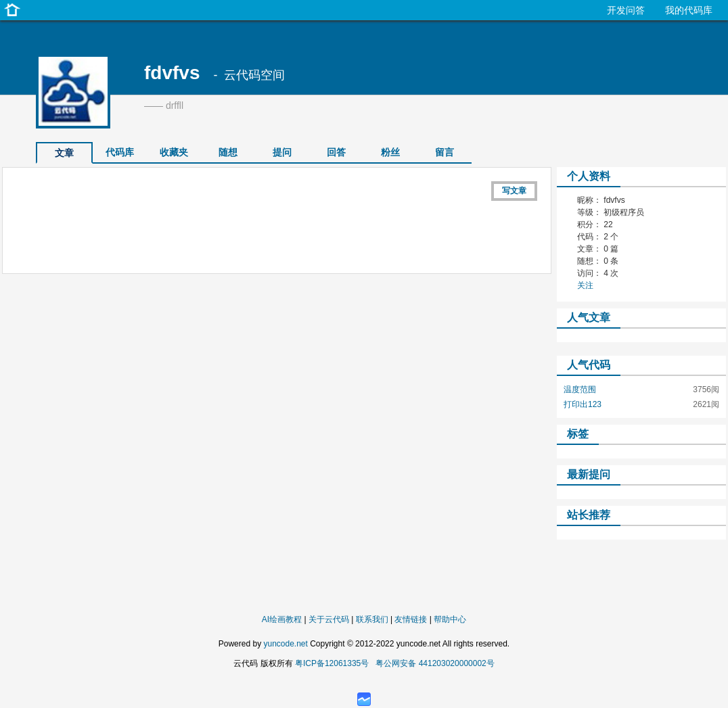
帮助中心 (450, 619)
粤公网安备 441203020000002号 (435, 663)
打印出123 (583, 404)
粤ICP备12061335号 (332, 663)
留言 (445, 152)
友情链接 (411, 619)
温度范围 (580, 390)
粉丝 (390, 152)
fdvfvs (172, 73)
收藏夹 (174, 152)
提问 (282, 152)
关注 (585, 285)
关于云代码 (329, 619)
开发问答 (626, 10)
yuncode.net (285, 644)
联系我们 (372, 619)
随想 (228, 152)
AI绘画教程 (282, 619)
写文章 (514, 191)
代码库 (120, 152)
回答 (336, 152)
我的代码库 (689, 10)
